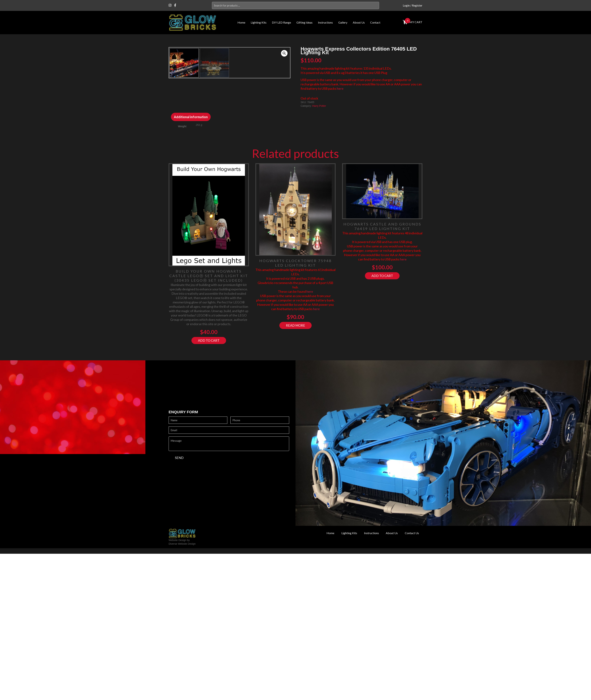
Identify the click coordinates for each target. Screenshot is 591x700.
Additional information (191, 169)
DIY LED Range (281, 22)
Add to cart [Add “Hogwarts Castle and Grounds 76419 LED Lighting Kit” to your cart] (382, 327)
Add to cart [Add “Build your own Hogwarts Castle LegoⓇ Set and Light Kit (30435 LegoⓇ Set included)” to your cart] (209, 392)
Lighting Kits (259, 22)
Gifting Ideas (304, 22)
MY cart (416, 22)
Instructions (325, 22)
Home (241, 22)
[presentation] (196, 521)
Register (417, 5)
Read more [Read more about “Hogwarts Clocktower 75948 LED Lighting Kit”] (295, 377)
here (340, 88)
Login (406, 5)
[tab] (191, 169)
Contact (375, 22)
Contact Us (411, 585)
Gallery (343, 22)
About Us (359, 22)
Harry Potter (319, 106)
